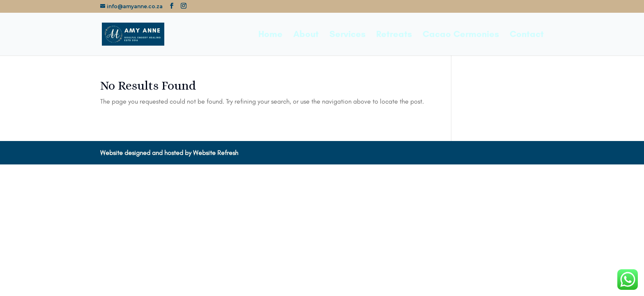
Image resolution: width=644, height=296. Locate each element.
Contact (527, 35)
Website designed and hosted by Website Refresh (169, 153)
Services (347, 35)
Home (270, 35)
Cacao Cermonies (461, 35)
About (306, 35)
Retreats (394, 35)
